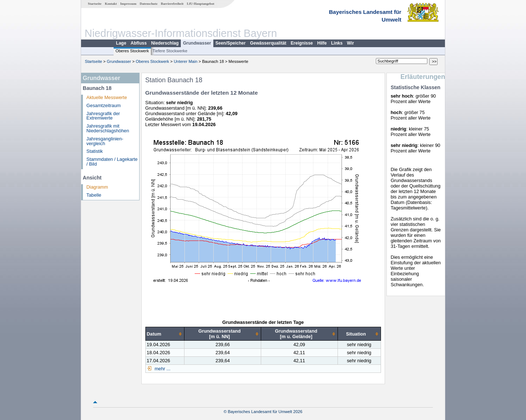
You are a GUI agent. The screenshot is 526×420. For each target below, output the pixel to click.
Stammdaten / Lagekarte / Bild (112, 162)
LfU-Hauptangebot (200, 4)
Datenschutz (149, 4)
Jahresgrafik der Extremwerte (103, 116)
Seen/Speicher (231, 43)
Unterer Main (186, 61)
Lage (121, 43)
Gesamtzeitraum (104, 105)
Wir (350, 43)
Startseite (95, 4)
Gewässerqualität (268, 43)
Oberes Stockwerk (132, 51)
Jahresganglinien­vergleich (105, 141)
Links (337, 43)
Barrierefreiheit (172, 4)
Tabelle (94, 195)
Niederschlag (165, 43)
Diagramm (97, 187)
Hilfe (322, 43)
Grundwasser (197, 43)
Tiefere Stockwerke (170, 51)
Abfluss (139, 43)
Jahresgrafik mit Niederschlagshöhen (108, 128)
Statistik (95, 151)
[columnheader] (165, 334)
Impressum (128, 4)
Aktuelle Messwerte (107, 97)
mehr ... (162, 369)
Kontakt (111, 4)
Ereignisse (302, 43)
